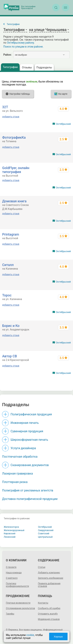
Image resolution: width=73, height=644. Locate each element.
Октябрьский (63, 124)
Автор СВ (10, 356)
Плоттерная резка (15, 482)
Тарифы (10, 614)
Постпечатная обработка (20, 457)
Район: (8, 55)
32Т (5, 107)
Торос (7, 295)
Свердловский (46, 530)
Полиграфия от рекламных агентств (28, 490)
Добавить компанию (49, 573)
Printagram (11, 234)
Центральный (45, 537)
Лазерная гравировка (17, 474)
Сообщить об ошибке (49, 608)
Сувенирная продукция (27, 431)
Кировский (10, 534)
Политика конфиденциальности (17, 585)
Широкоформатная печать (29, 440)
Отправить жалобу (48, 614)
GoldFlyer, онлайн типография (16, 170)
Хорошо (58, 637)
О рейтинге (12, 578)
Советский (44, 534)
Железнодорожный (14, 530)
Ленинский (10, 537)
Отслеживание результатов (20, 608)
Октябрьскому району (20, 43)
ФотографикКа (14, 137)
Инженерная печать (25, 423)
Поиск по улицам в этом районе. (23, 47)
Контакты (43, 603)
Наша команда (14, 573)
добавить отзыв (11, 117)
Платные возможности (18, 603)
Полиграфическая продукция (31, 414)
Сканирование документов (30, 465)
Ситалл (8, 265)
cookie (30, 635)
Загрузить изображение (51, 578)
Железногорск (11, 527)
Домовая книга (14, 201)
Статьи (42, 567)
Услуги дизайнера (23, 448)
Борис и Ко (11, 326)
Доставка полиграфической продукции (30, 499)
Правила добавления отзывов (49, 585)
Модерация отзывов (49, 619)
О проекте (11, 567)
